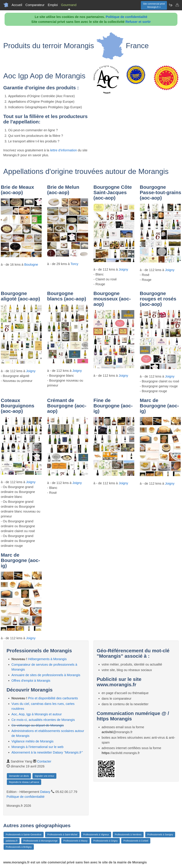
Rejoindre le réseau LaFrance (24, 782)
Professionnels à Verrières (128, 835)
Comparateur (35, 5)
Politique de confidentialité (126, 17)
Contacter (44, 761)
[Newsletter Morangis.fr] (171, 5)
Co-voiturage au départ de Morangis (38, 725)
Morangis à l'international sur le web (37, 747)
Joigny (124, 269)
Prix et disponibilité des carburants (53, 698)
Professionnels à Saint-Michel (62, 835)
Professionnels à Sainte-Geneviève (24, 835)
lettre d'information (64, 150)
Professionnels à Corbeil (136, 841)
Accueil (17, 5)
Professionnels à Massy (75, 841)
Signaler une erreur (44, 776)
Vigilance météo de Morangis (33, 741)
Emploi (53, 5)
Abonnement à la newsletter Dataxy (47, 752)
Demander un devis (19, 776)
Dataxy (45, 792)
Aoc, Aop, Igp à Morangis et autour (37, 714)
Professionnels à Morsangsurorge (40, 841)
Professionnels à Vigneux (96, 835)
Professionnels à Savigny (160, 835)
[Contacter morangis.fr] (177, 5)
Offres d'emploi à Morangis (31, 681)
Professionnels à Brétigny (19, 847)
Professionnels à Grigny (105, 841)
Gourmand (69, 5)
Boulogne (31, 265)
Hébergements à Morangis (47, 659)
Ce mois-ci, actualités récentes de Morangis (43, 720)
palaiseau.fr (12, 841)
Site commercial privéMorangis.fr (154, 5)
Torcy (74, 264)
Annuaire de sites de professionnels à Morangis (46, 675)
